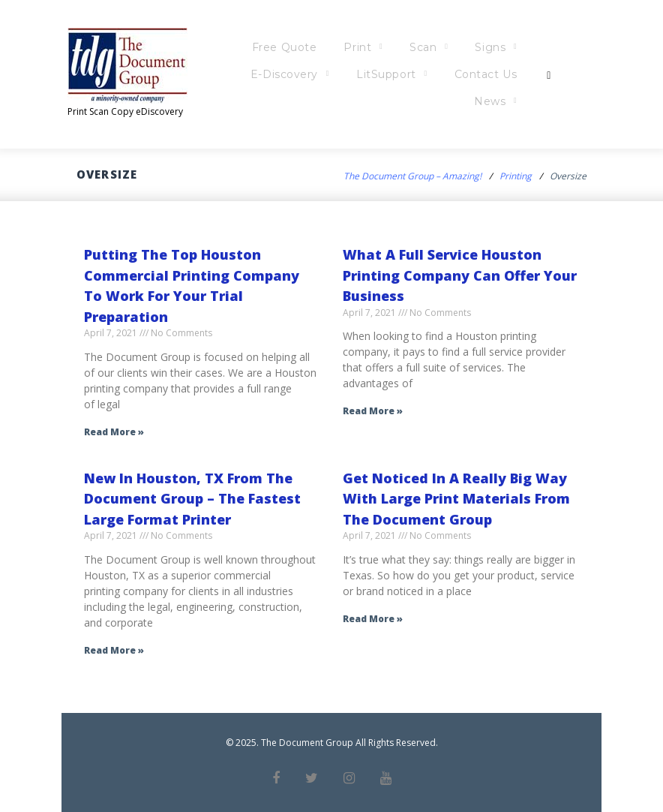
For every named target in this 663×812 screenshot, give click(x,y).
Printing (516, 176)
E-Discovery (319, 74)
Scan (459, 47)
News (526, 101)
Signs (526, 47)
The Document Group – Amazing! (412, 176)
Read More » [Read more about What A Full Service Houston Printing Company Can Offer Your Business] (373, 411)
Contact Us (521, 74)
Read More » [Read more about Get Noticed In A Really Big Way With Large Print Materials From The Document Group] (373, 619)
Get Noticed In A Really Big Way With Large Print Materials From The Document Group (456, 499)
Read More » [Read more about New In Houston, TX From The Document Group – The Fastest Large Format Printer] (114, 650)
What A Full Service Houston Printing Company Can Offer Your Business (460, 275)
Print (393, 47)
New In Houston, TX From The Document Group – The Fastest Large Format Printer (192, 499)
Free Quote (320, 47)
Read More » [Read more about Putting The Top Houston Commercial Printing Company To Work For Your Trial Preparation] (114, 432)
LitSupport (422, 74)
